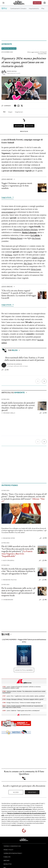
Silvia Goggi (36, 269)
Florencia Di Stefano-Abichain (26, 229)
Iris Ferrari (36, 238)
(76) (44, 560)
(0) (7, 370)
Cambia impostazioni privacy (13, 853)
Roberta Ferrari (16, 238)
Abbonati (37, 3)
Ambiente (7, 44)
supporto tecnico (16, 825)
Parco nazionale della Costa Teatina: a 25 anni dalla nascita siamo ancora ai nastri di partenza (25, 359)
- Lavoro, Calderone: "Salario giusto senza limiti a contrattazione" (21, 711)
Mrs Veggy (28, 263)
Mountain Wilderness (14, 364)
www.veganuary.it (9, 212)
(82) (44, 580)
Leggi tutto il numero (24, 670)
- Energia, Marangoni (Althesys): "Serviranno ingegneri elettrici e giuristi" (23, 699)
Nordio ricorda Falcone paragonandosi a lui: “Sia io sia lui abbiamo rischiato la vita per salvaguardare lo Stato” (18, 571)
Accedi (16, 792)
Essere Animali (12, 71)
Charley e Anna (38, 258)
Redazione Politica (9, 580)
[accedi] (45, 3)
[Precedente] (38, 381)
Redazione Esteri (8, 538)
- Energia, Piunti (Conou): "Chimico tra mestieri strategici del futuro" (22, 703)
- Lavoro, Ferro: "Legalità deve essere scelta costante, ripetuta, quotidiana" (24, 696)
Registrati (32, 792)
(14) (45, 600)
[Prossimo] (44, 381)
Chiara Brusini (7, 600)
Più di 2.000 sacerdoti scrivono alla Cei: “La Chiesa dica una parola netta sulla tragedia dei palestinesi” (19, 549)
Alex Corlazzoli (8, 560)
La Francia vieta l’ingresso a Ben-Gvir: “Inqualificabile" (17, 554)
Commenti (6, 106)
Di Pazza (8, 255)
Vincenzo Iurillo (8, 413)
